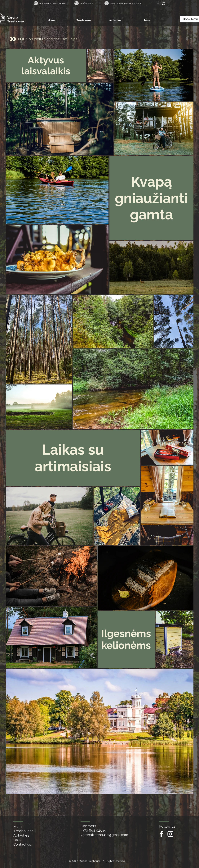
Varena (13, 17)
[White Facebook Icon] (158, 3)
